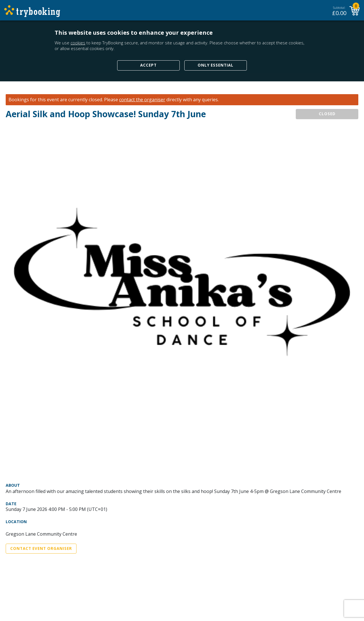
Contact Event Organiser (41, 548)
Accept (148, 65)
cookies (78, 43)
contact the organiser (142, 100)
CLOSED (327, 114)
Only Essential (216, 65)
